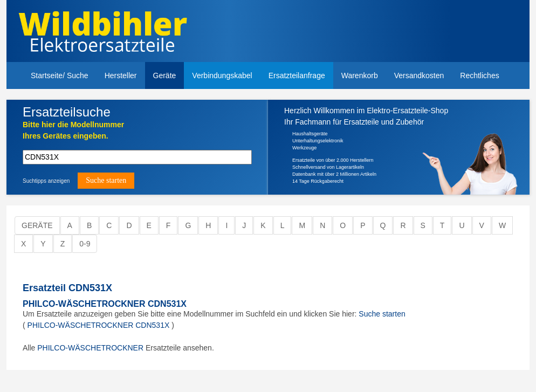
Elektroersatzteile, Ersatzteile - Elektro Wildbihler (143, 32)
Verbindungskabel (222, 75)
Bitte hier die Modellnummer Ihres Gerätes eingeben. (73, 130)
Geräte (165, 75)
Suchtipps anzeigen (46, 181)
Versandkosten (419, 75)
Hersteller (121, 75)
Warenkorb (360, 75)
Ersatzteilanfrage (297, 75)
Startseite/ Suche (60, 75)
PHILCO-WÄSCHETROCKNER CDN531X (105, 304)
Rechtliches (479, 75)
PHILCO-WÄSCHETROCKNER (90, 348)
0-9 (85, 244)
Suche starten (382, 314)
